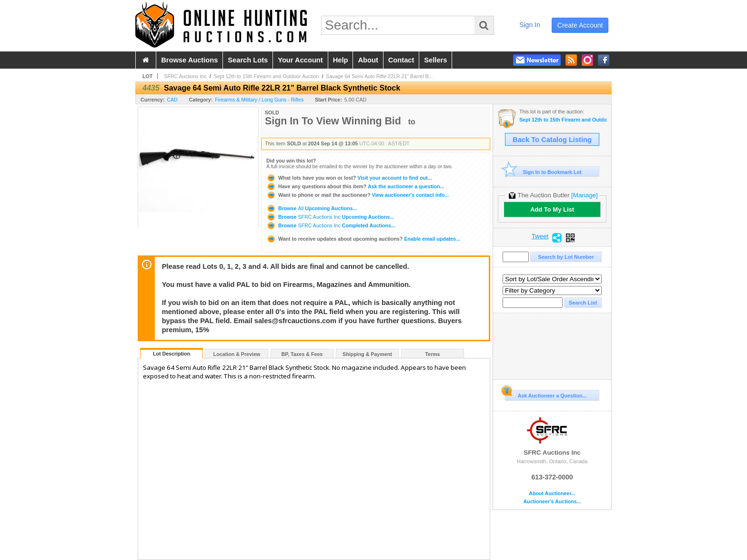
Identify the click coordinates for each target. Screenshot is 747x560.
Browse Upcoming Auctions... (312, 208)
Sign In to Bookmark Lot (543, 172)
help (341, 60)
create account (580, 25)
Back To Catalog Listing (552, 140)
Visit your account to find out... (349, 178)
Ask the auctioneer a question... (355, 186)
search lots (248, 60)
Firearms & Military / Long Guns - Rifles (259, 100)
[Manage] (584, 195)
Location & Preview (237, 354)
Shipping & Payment (367, 354)
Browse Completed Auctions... (331, 225)
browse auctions (189, 60)
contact (401, 60)
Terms (432, 354)
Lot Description (172, 354)
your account (300, 60)
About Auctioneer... (552, 494)
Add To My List (552, 209)
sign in (530, 25)
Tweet (540, 236)
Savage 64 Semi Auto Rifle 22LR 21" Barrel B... (379, 76)
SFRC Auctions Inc (185, 76)
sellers (435, 60)
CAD (172, 100)
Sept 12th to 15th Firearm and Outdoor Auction (267, 76)
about (368, 60)
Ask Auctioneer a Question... (546, 394)
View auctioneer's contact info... (358, 195)
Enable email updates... (363, 239)
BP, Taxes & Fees (302, 354)
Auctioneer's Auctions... (552, 502)
